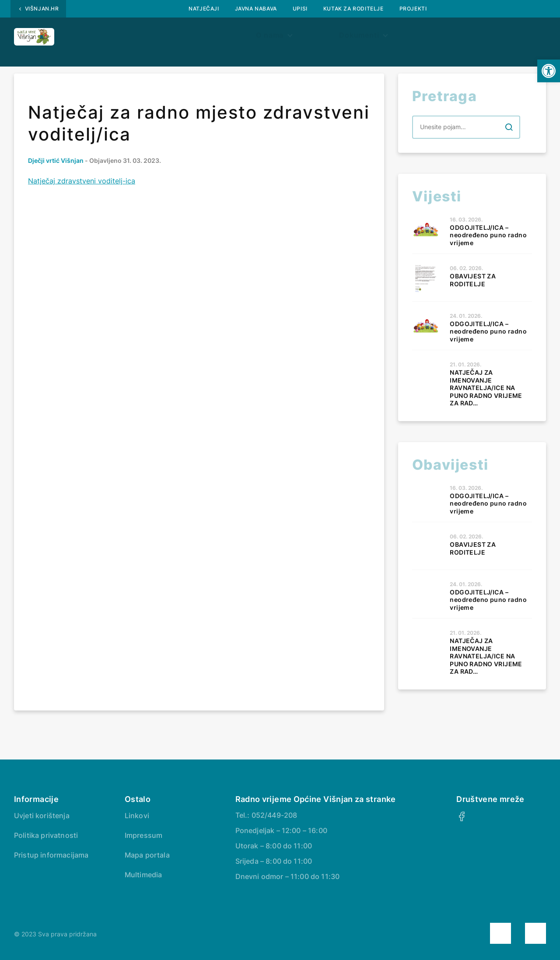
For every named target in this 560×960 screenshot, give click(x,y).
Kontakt (462, 38)
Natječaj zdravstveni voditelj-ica (82, 181)
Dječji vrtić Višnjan (56, 160)
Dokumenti (336, 38)
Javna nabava (256, 9)
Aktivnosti (269, 38)
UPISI (300, 9)
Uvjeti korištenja (42, 816)
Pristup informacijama (51, 855)
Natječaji (204, 9)
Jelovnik (406, 38)
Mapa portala (147, 855)
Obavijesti (143, 38)
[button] (549, 71)
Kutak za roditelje (353, 9)
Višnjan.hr (42, 9)
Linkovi (137, 816)
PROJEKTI (413, 9)
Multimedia (143, 875)
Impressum (143, 835)
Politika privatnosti (46, 835)
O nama (203, 38)
